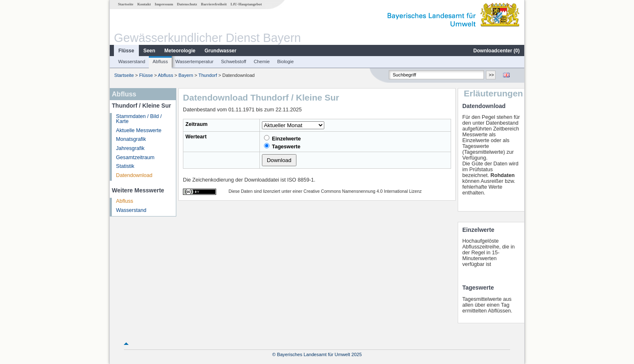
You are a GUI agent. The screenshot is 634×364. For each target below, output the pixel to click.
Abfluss (160, 61)
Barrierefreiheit (214, 4)
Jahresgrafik (130, 148)
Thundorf (208, 75)
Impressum (164, 4)
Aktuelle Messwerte (139, 130)
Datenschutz (187, 4)
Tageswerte (282, 146)
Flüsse (126, 51)
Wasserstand (132, 61)
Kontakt (144, 4)
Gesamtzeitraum (135, 157)
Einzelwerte (282, 138)
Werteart (196, 137)
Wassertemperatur (195, 61)
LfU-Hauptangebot (246, 4)
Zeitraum (196, 124)
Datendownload (134, 175)
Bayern (186, 75)
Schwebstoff (233, 61)
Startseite (126, 4)
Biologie (286, 61)
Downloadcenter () (497, 51)
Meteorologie (180, 51)
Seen (149, 51)
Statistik (125, 166)
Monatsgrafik (131, 139)
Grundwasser (221, 51)
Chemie (262, 61)
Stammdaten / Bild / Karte (139, 119)
